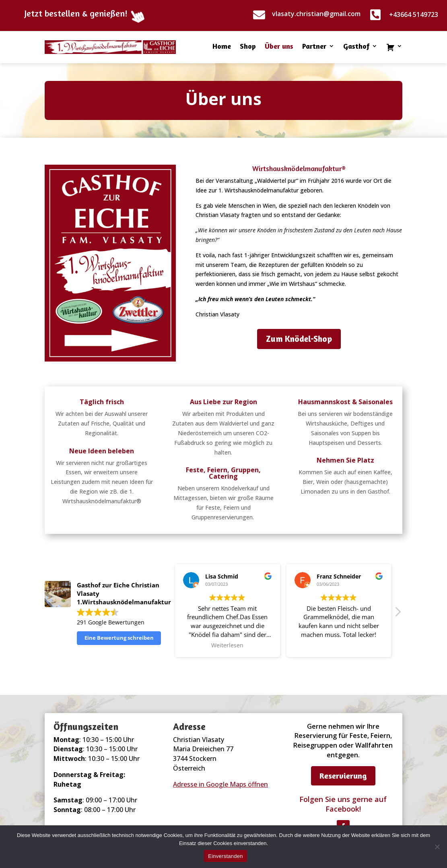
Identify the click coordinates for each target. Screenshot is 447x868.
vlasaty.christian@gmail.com (316, 14)
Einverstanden (225, 856)
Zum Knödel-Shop (299, 339)
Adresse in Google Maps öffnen (220, 784)
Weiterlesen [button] (227, 645)
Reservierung (343, 776)
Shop (248, 47)
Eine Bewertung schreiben (119, 638)
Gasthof (356, 47)
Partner (314, 47)
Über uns (279, 47)
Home (222, 47)
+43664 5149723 (414, 14)
